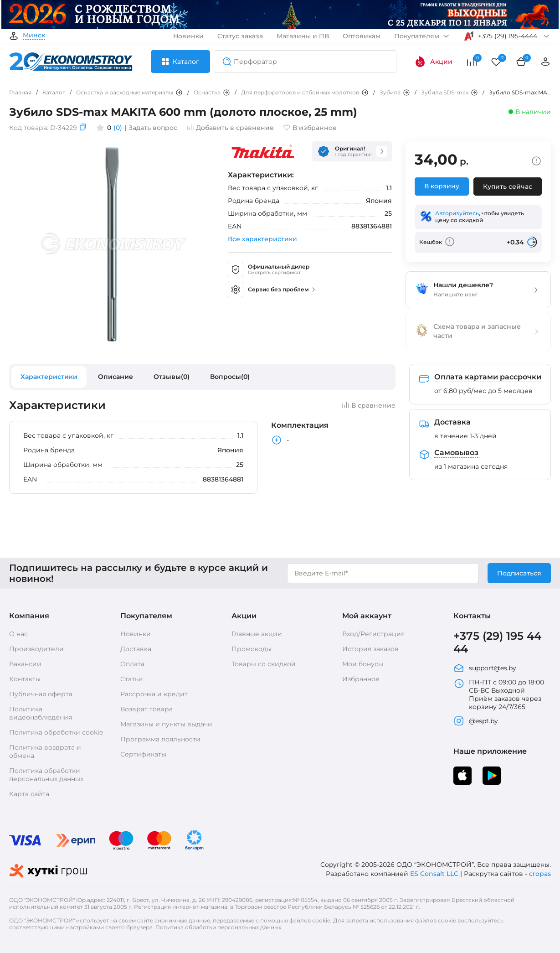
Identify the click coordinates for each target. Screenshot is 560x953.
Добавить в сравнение (230, 128)
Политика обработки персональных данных (46, 775)
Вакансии (25, 664)
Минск (34, 36)
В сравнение (369, 405)
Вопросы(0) (230, 377)
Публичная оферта (41, 694)
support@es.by (485, 668)
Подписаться (519, 573)
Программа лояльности (160, 739)
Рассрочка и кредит (154, 694)
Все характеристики (262, 239)
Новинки (188, 36)
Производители (36, 649)
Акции (434, 62)
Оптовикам (362, 36)
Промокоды (252, 649)
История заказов (370, 649)
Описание (116, 377)
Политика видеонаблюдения (41, 713)
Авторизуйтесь (457, 213)
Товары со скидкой (264, 664)
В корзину (442, 186)
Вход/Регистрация (373, 634)
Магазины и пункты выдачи (166, 724)
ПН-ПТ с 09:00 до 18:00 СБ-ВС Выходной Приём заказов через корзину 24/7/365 (499, 694)
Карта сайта (29, 794)
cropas (540, 874)
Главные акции (257, 634)
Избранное (361, 679)
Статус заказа (240, 36)
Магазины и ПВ (303, 36)
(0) (118, 128)
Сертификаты (143, 754)
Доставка (136, 649)
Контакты (25, 679)
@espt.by (476, 721)
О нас (18, 634)
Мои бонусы (363, 664)
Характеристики (49, 377)
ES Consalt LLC (434, 874)
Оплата (132, 664)
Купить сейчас (508, 186)
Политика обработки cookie (56, 732)
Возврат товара (146, 709)
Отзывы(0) (172, 377)
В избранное (310, 128)
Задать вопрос (153, 128)
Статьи (132, 679)
